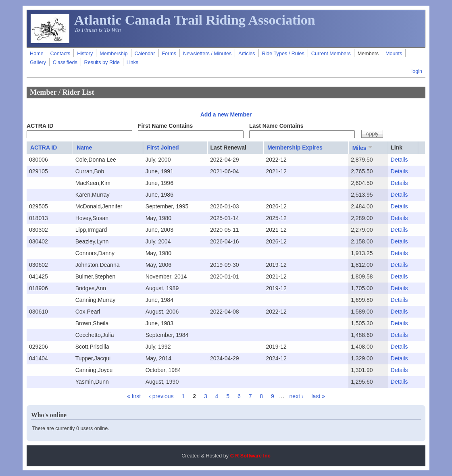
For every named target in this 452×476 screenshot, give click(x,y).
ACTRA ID (40, 126)
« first (134, 396)
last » (318, 396)
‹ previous (161, 396)
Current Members (331, 54)
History (85, 54)
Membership (114, 54)
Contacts (60, 54)
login (417, 71)
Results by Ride (102, 62)
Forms (169, 54)
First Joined (163, 148)
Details (399, 160)
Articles (247, 54)
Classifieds (65, 62)
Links (132, 62)
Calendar (145, 54)
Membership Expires (295, 148)
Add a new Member (226, 114)
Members (368, 54)
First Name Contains (165, 126)
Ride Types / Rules (283, 54)
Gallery (38, 62)
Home (37, 54)
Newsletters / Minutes (207, 54)
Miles (363, 148)
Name (84, 148)
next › (297, 396)
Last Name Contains (276, 126)
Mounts (394, 54)
